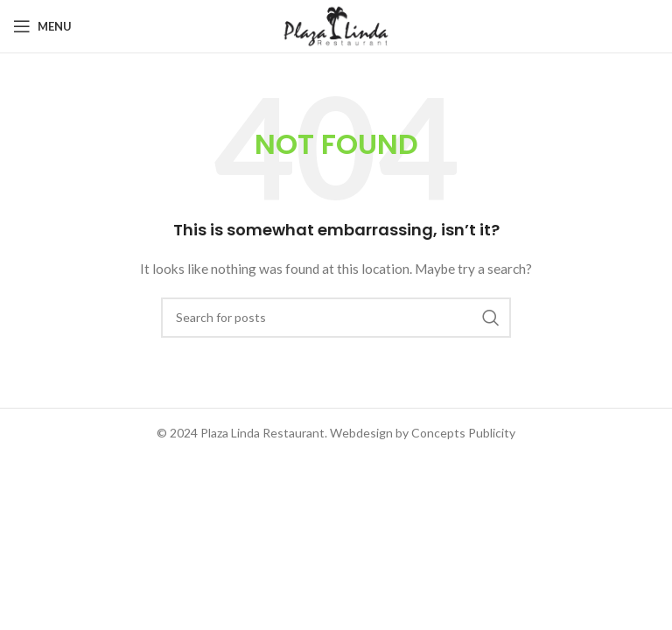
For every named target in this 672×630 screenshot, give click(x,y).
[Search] (336, 318)
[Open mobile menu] (42, 26)
